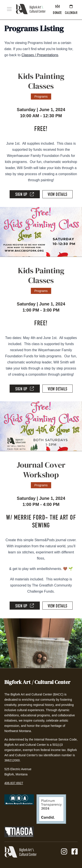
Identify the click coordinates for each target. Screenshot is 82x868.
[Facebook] (75, 852)
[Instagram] (64, 852)
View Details (58, 195)
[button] (9, 9)
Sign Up (25, 195)
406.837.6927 (14, 783)
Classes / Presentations (40, 55)
